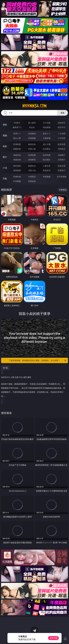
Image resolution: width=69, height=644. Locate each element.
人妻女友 (47, 166)
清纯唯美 (32, 160)
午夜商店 (32, 177)
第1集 (5, 368)
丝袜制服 (32, 138)
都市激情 (17, 166)
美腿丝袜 (17, 160)
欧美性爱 (62, 144)
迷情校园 (17, 170)
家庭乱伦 (32, 166)
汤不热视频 (62, 177)
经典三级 (32, 149)
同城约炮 (17, 177)
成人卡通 (47, 144)
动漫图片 (62, 155)
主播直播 (47, 138)
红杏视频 (17, 181)
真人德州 (32, 123)
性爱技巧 (62, 170)
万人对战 (47, 123)
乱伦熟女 (47, 149)
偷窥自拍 (17, 155)
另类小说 (32, 170)
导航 (5, 179)
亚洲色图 (32, 155)
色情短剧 (32, 181)
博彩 (5, 125)
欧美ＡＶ (47, 133)
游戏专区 (62, 123)
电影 (5, 146)
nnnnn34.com (34, 106)
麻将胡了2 (17, 127)
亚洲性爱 (17, 144)
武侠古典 (62, 166)
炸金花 (32, 127)
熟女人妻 (17, 138)
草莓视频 (47, 177)
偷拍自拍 (32, 144)
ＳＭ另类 (62, 138)
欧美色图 (47, 155)
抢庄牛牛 (62, 127)
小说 (5, 168)
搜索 (63, 113)
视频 (5, 135)
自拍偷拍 (32, 133)
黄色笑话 (47, 170)
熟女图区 (47, 160)
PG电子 (17, 123)
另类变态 (62, 149)
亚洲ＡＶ (17, 133)
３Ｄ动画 (62, 133)
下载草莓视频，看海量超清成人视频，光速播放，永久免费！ (38, 360)
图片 (5, 157)
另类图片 (62, 160)
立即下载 (53, 638)
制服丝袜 (17, 149)
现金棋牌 (47, 127)
